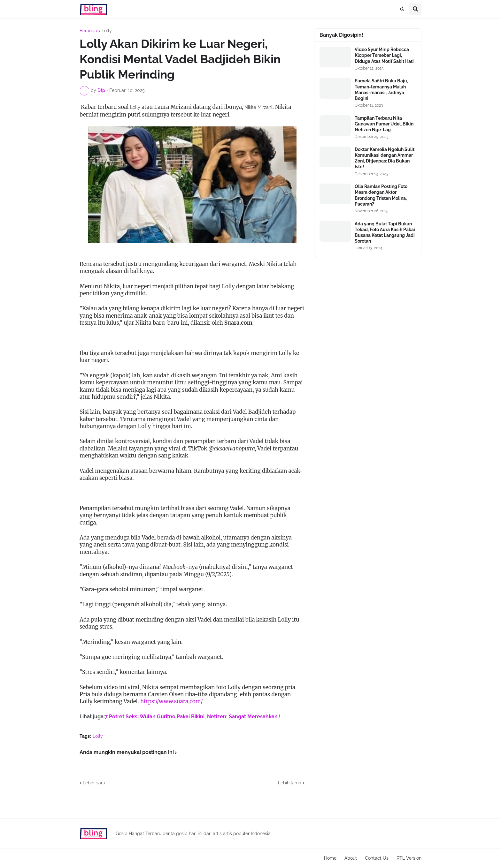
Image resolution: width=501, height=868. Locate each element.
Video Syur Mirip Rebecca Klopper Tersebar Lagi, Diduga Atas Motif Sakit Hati (384, 55)
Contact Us (377, 858)
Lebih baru (94, 783)
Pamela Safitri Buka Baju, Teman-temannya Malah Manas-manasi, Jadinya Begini (381, 90)
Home (330, 858)
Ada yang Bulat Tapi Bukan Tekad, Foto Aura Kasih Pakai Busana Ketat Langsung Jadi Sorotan (385, 233)
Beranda (88, 31)
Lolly (107, 31)
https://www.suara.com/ (172, 701)
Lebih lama (290, 783)
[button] (402, 9)
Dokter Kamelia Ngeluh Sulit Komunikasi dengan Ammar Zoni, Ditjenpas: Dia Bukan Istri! (385, 158)
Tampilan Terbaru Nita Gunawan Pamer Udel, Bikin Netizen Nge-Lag (384, 124)
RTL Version (409, 858)
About (351, 858)
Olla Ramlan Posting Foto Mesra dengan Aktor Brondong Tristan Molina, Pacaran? (381, 195)
